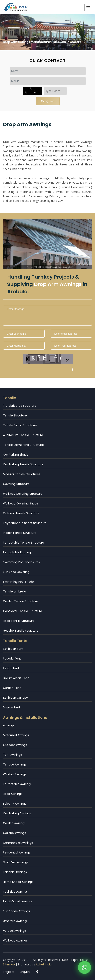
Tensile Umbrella (14, 591)
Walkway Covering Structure (23, 494)
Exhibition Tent (13, 649)
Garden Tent (12, 688)
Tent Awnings (12, 755)
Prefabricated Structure (20, 406)
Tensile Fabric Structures (20, 425)
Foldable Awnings (15, 872)
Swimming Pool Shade (18, 582)
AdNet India (44, 964)
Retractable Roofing (17, 552)
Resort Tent (11, 668)
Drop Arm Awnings (16, 862)
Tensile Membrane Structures (24, 445)
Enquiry (25, 972)
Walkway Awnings (15, 940)
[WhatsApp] (84, 968)
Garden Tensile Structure (20, 601)
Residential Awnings (17, 852)
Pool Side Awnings (15, 892)
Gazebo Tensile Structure (21, 631)
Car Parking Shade (16, 455)
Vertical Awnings (14, 931)
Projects (9, 972)
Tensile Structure (15, 415)
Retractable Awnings (17, 784)
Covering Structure (16, 484)
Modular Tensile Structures (22, 474)
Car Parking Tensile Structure (23, 464)
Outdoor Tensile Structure (21, 513)
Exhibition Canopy (15, 698)
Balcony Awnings (15, 804)
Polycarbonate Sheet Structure (25, 523)
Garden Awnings (14, 823)
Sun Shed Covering (16, 572)
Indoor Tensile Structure (20, 533)
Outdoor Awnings (15, 745)
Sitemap (9, 964)
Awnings (9, 725)
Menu (88, 8)
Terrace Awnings (15, 764)
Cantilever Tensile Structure (22, 611)
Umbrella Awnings (15, 921)
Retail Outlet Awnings (18, 901)
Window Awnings (15, 774)
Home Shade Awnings (18, 882)
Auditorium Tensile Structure (23, 435)
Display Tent (12, 707)
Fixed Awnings (13, 794)
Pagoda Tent (12, 659)
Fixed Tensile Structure (19, 621)
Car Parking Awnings (17, 813)
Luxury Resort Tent (16, 678)
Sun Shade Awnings (16, 911)
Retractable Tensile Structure (23, 543)
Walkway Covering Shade (21, 503)
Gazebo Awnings (14, 833)
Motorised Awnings (16, 735)
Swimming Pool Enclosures (21, 562)
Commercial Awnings (18, 843)
